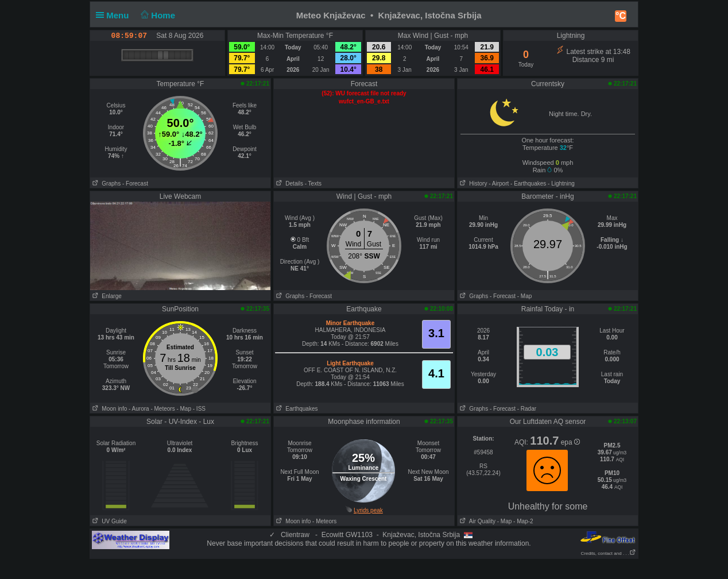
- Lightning (561, 184)
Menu (115, 15)
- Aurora (139, 409)
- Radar (527, 409)
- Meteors (162, 409)
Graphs (105, 184)
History (472, 184)
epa (570, 442)
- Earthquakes (528, 184)
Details (289, 184)
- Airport (499, 184)
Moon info (109, 409)
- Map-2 (522, 521)
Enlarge (106, 296)
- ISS (199, 409)
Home (157, 15)
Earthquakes (296, 409)
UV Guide (109, 521)
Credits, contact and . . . (609, 553)
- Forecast (135, 184)
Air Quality (477, 521)
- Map (525, 296)
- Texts (313, 184)
